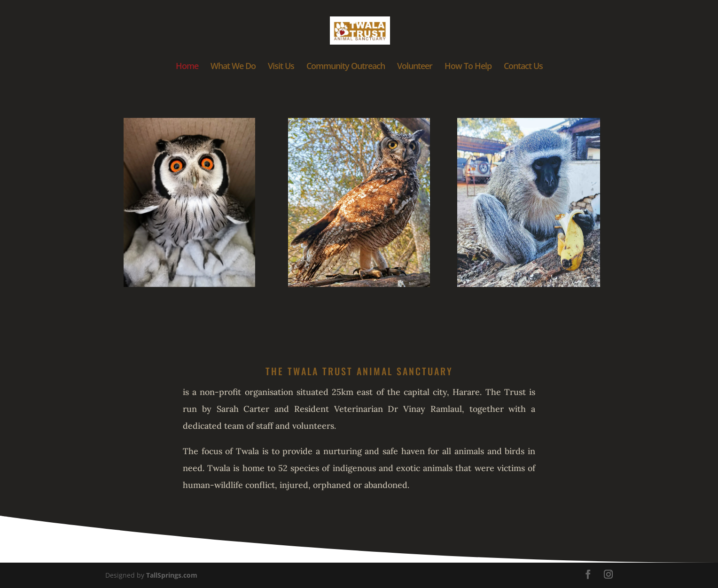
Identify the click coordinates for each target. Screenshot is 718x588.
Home (187, 67)
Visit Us (281, 67)
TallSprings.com (172, 575)
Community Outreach (346, 67)
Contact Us (523, 67)
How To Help (468, 67)
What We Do (233, 67)
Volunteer (415, 67)
